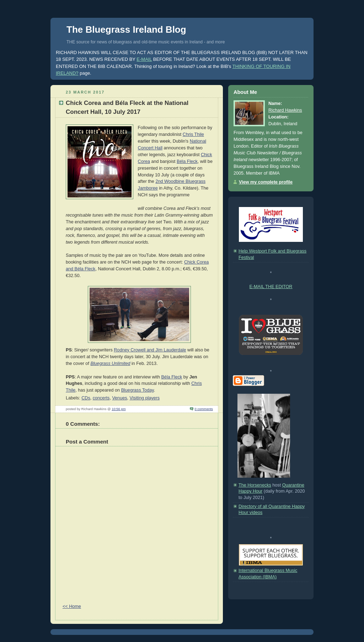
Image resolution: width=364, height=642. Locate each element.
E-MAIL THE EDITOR (271, 287)
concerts (101, 398)
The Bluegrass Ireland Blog (126, 30)
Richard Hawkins (285, 110)
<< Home (72, 606)
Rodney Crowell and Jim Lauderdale (150, 350)
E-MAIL (144, 59)
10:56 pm (119, 409)
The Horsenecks (255, 485)
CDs (86, 398)
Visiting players (144, 398)
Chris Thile (193, 134)
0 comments (204, 409)
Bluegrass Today (138, 390)
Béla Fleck (187, 161)
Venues (119, 398)
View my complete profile (266, 182)
